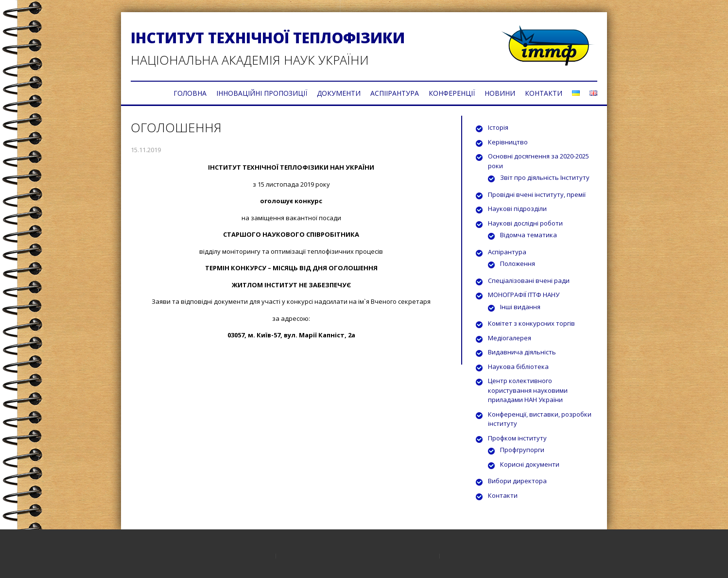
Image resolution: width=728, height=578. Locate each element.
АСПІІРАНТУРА (395, 93)
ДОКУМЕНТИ (339, 93)
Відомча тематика (529, 235)
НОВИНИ (500, 93)
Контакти (503, 495)
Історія (498, 127)
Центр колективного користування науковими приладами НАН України (528, 390)
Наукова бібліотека (518, 367)
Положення (518, 263)
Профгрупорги (522, 450)
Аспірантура (507, 252)
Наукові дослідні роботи (525, 223)
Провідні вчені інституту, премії (537, 194)
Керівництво (508, 142)
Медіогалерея (510, 338)
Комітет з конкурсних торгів (531, 323)
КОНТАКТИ (544, 93)
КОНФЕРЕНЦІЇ (452, 93)
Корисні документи (530, 464)
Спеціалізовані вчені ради (529, 280)
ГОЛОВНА (190, 93)
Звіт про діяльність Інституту (545, 177)
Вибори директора (517, 481)
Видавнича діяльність (522, 352)
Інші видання (520, 307)
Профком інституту (517, 438)
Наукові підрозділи (517, 209)
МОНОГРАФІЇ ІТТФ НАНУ (524, 295)
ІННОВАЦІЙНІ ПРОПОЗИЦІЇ (262, 93)
